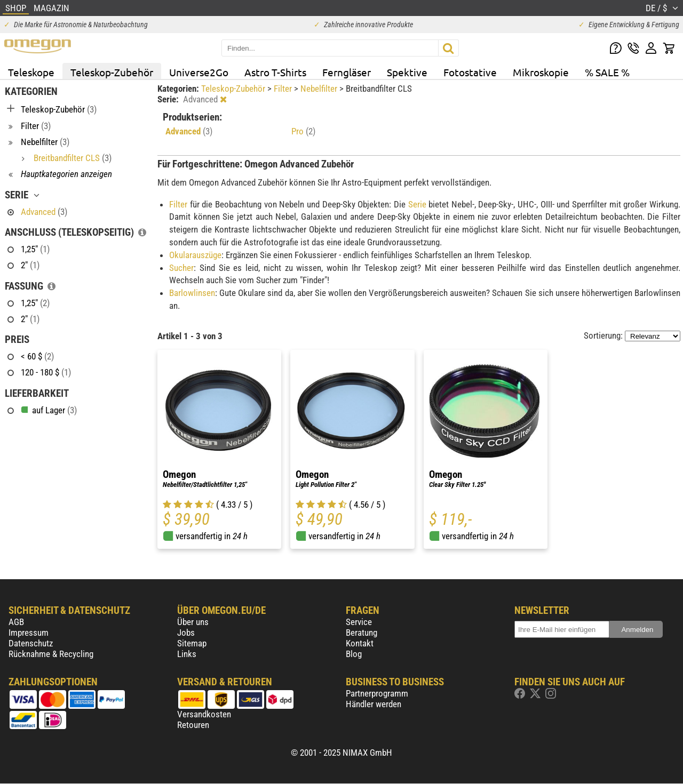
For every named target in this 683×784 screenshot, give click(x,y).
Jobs (186, 633)
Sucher (181, 268)
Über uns (193, 622)
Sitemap (192, 643)
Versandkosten (204, 714)
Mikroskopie (541, 72)
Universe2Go (199, 72)
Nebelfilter (320, 89)
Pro (303, 131)
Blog (354, 654)
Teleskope (31, 72)
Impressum (29, 633)
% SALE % (607, 72)
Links (187, 654)
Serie (417, 204)
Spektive (407, 72)
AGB (16, 622)
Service (359, 622)
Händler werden (374, 704)
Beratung (362, 633)
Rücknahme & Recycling (51, 654)
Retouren (193, 725)
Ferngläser (347, 72)
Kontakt (360, 643)
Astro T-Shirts (275, 72)
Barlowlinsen (192, 293)
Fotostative (470, 72)
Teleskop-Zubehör (112, 72)
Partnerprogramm (377, 693)
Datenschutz (31, 643)
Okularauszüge (195, 255)
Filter (284, 89)
